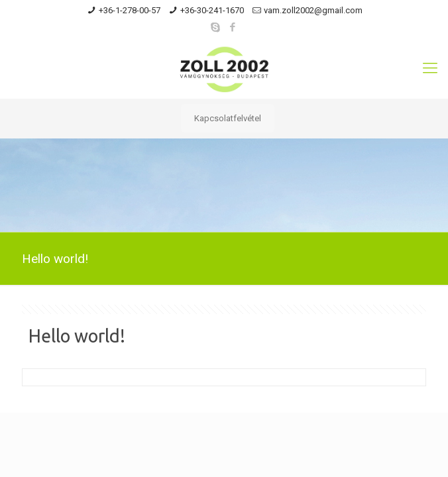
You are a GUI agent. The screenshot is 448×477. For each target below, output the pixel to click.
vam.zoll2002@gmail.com (313, 10)
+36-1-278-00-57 (130, 10)
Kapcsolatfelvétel (228, 118)
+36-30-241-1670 (212, 10)
